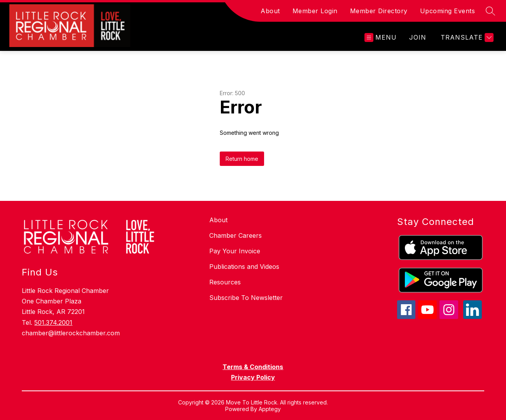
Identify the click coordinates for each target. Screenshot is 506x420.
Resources (225, 282)
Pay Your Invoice (235, 251)
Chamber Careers (235, 235)
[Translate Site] (466, 37)
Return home (242, 159)
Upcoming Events (448, 11)
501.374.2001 (53, 322)
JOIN (418, 37)
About (270, 11)
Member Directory (379, 11)
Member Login (315, 11)
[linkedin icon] (473, 317)
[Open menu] (381, 37)
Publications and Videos (244, 267)
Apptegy (270, 409)
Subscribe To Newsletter (246, 298)
